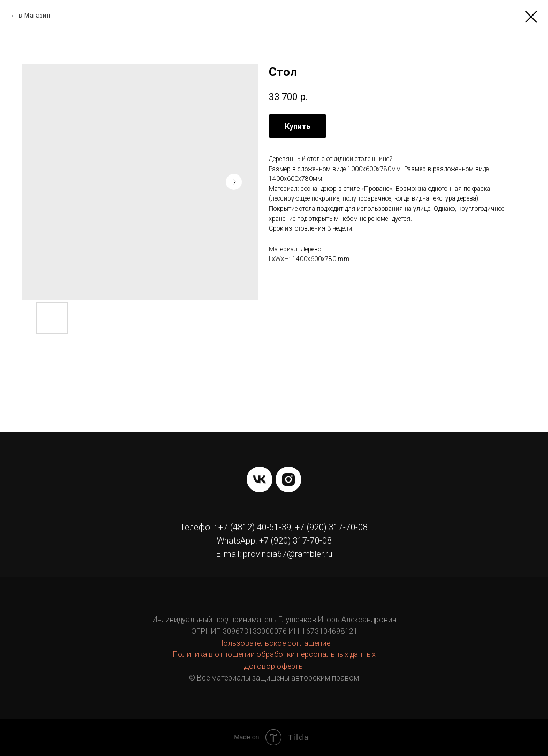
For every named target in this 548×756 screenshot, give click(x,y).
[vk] (260, 479)
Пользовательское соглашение (274, 643)
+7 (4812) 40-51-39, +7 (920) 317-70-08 (293, 527)
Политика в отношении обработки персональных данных (274, 654)
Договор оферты (274, 666)
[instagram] (288, 479)
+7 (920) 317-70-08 (295, 541)
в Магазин (35, 16)
